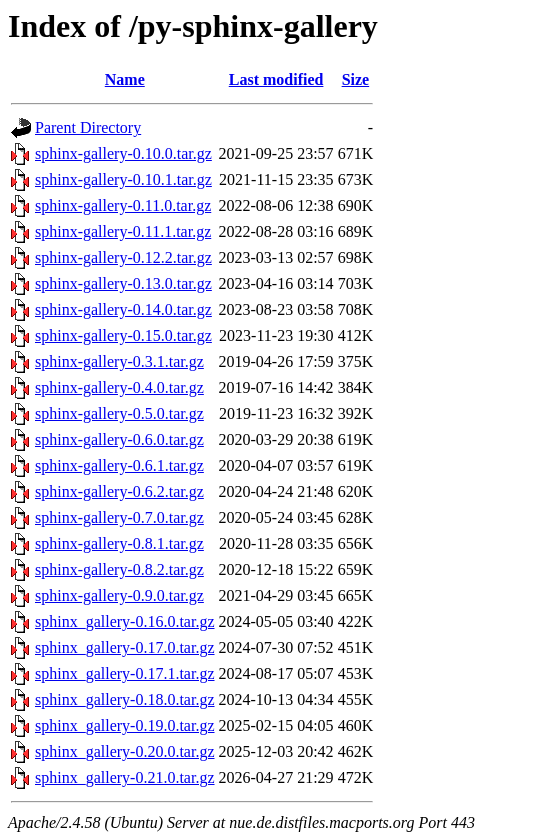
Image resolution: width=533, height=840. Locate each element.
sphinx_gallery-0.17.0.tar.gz (125, 647)
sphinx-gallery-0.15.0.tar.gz (123, 335)
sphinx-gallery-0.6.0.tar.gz (119, 439)
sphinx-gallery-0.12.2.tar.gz (123, 257)
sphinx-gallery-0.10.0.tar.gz (123, 153)
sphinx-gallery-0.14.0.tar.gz (123, 309)
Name (125, 79)
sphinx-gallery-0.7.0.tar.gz (119, 517)
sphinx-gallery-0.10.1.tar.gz (123, 179)
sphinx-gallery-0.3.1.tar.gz (119, 361)
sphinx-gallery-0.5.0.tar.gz (119, 413)
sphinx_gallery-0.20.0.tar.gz (125, 751)
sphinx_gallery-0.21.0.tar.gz (125, 777)
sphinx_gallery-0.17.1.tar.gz (125, 673)
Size (356, 79)
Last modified (276, 79)
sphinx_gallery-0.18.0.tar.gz (125, 699)
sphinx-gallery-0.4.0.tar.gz (119, 387)
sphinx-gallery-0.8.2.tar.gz (119, 569)
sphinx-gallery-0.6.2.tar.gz (119, 491)
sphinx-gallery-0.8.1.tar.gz (119, 543)
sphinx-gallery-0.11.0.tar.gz (123, 205)
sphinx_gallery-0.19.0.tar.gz (125, 725)
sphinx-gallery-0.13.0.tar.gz (123, 283)
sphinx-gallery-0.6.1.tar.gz (119, 465)
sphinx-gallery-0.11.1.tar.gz (123, 231)
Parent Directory (88, 127)
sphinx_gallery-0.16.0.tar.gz (125, 621)
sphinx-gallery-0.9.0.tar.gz (119, 595)
